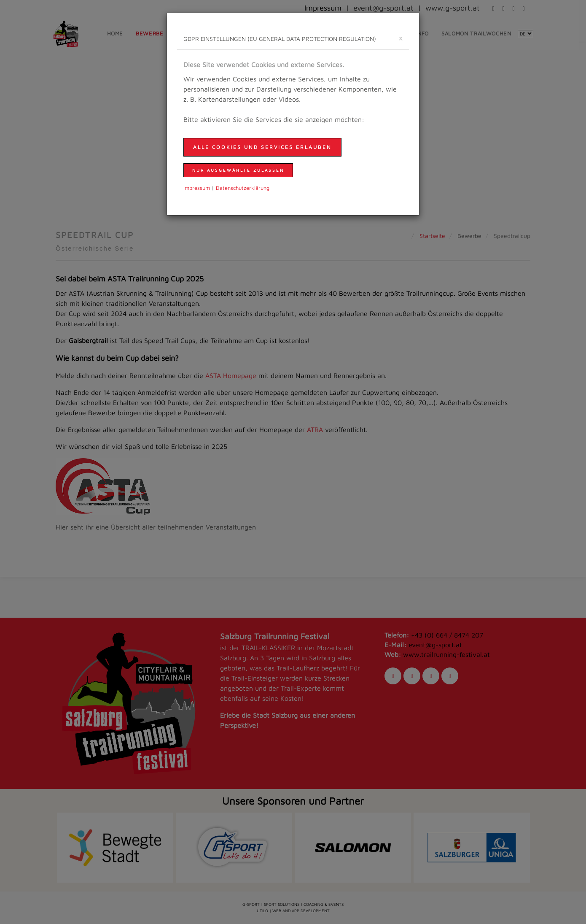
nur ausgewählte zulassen (238, 170)
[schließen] (401, 38)
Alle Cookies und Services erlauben (262, 147)
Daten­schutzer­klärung (243, 188)
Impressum (197, 188)
